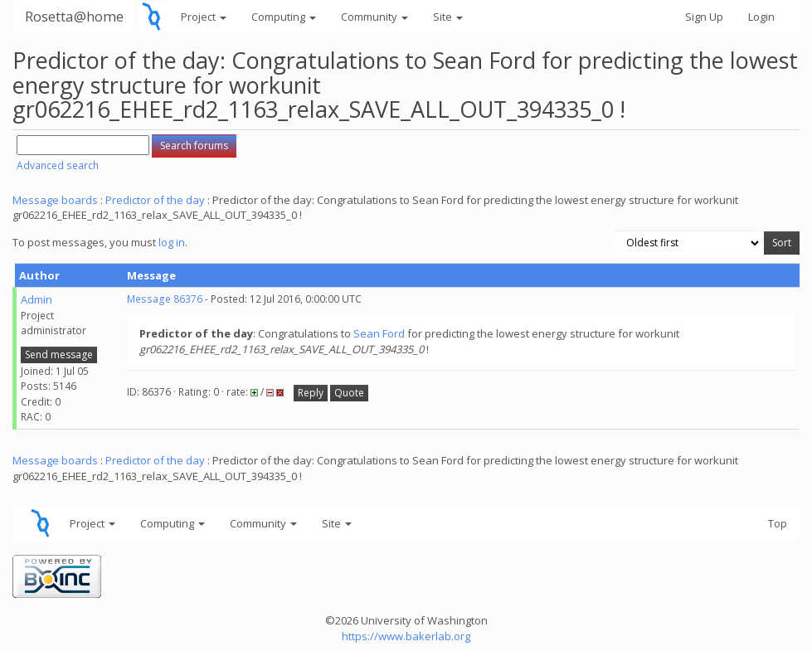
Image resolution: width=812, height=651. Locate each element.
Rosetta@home (74, 16)
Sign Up (704, 17)
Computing (284, 17)
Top (778, 523)
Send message (59, 355)
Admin (36, 299)
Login (761, 17)
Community (374, 17)
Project (204, 17)
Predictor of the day (155, 200)
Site (448, 17)
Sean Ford (379, 333)
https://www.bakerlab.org (406, 636)
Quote (349, 393)
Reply (311, 393)
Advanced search (58, 165)
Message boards (55, 200)
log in (172, 242)
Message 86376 (165, 299)
